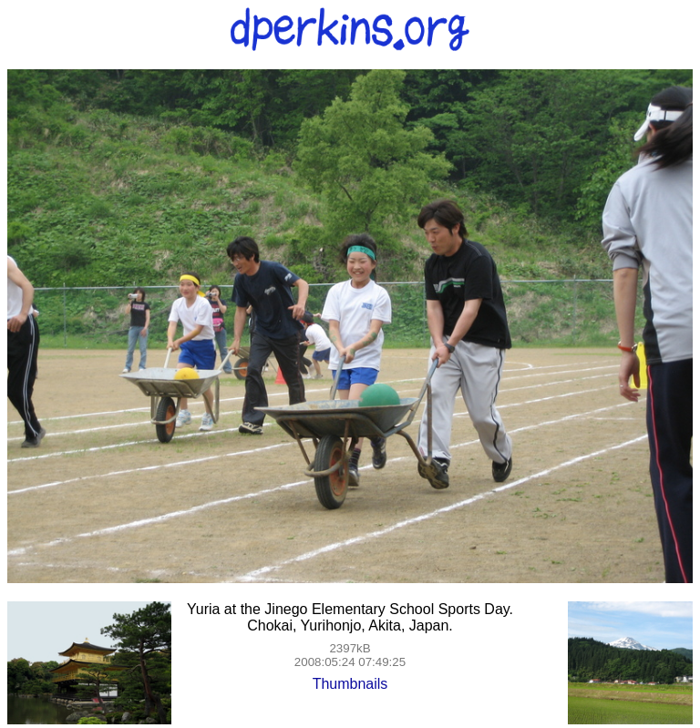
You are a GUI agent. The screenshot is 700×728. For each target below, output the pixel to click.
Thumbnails (350, 684)
